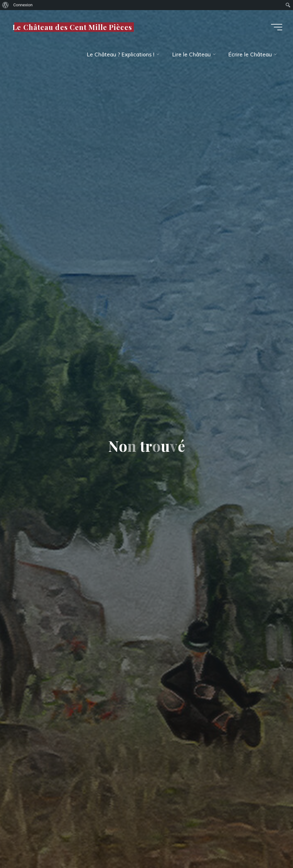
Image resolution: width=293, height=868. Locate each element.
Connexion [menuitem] (23, 5)
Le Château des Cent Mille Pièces (72, 27)
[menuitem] (6, 5)
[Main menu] (277, 27)
